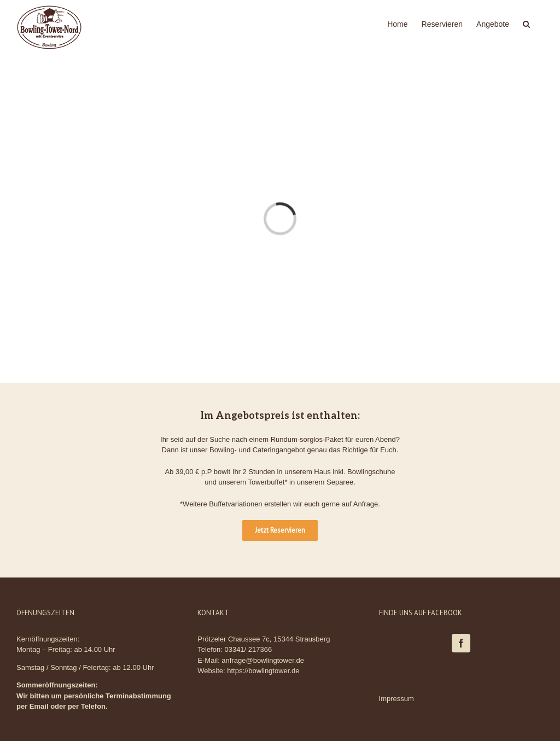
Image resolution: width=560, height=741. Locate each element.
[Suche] (526, 23)
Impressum (396, 699)
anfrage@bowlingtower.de (263, 660)
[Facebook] (461, 643)
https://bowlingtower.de (263, 671)
